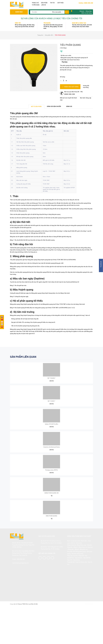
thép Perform (79, 593)
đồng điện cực (84, 584)
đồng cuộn (71, 584)
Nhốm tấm (84, 576)
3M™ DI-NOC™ (52, 411)
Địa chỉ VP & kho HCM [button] (47, 571)
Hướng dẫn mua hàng (86, 87)
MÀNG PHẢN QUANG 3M (52, 523)
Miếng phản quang (81, 586)
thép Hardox (77, 595)
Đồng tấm (70, 582)
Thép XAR (81, 591)
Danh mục (20, 12)
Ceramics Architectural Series (51, 467)
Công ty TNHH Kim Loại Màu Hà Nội (28, 639)
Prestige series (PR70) (52, 495)
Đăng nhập (89, 11)
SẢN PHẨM (44, 3)
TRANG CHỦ (35, 3)
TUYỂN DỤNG (36, 5)
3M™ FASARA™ (51, 383)
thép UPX (70, 595)
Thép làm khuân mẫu (81, 597)
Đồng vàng (83, 580)
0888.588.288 (69, 94)
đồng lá (76, 582)
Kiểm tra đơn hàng (87, 13)
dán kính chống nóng (77, 589)
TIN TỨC (52, 3)
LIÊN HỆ (44, 5)
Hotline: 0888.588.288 (86, 3)
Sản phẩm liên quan (23, 357)
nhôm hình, (79, 578)
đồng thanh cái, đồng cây (86, 582)
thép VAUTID (87, 593)
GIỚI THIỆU (60, 3)
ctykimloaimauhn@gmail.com (20, 598)
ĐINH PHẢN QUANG (51, 551)
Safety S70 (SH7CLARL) (51, 439)
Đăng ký (82, 11)
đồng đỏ (89, 580)
